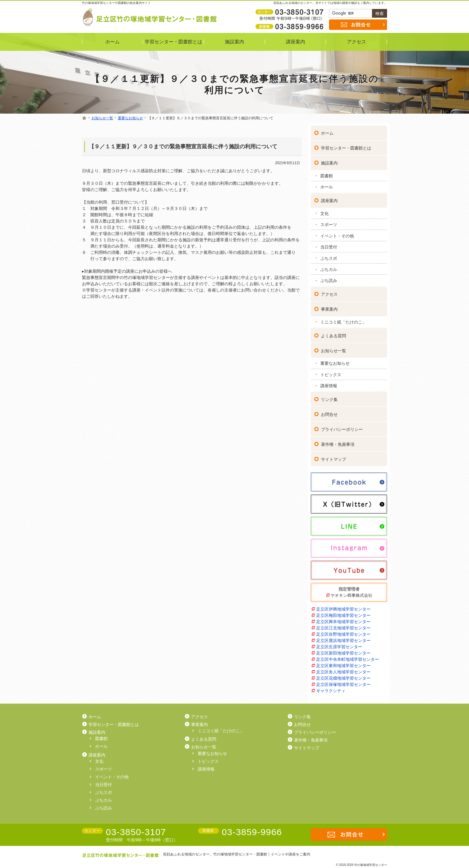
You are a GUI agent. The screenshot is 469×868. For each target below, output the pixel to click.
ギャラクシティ (331, 688)
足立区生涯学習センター (339, 644)
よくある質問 (334, 333)
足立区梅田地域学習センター (343, 613)
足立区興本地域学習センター (343, 619)
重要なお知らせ (335, 361)
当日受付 (329, 244)
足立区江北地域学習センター (343, 625)
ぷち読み (329, 278)
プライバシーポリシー (342, 427)
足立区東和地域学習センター (343, 663)
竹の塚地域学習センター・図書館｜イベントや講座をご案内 (262, 854)
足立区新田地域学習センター (343, 650)
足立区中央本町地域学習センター (348, 657)
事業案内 (329, 306)
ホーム (327, 131)
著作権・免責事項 (338, 442)
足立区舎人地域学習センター (343, 669)
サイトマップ (334, 457)
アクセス (329, 292)
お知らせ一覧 (334, 348)
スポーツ (329, 222)
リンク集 (329, 397)
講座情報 (329, 383)
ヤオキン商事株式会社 (351, 593)
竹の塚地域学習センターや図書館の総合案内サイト (116, 3)
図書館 (327, 173)
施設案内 (329, 161)
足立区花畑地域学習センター (343, 675)
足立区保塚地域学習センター (343, 682)
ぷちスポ (329, 256)
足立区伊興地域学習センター (343, 606)
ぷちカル (329, 267)
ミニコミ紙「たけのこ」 (343, 319)
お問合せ (329, 412)
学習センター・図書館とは (346, 146)
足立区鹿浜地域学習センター (343, 638)
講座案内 (329, 198)
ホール (327, 184)
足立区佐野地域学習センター (343, 631)
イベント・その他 (337, 233)
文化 (325, 211)
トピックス (331, 372)
